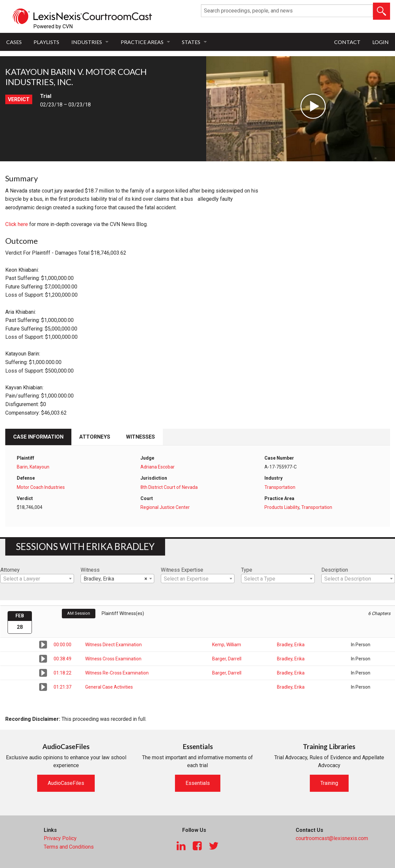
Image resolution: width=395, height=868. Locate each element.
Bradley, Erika (291, 645)
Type (247, 570)
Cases (14, 42)
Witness (90, 570)
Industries (87, 42)
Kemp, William (227, 645)
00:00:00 (62, 645)
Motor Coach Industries (41, 487)
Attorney (10, 570)
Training (329, 783)
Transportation (280, 487)
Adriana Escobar (158, 467)
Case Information (38, 437)
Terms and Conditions (69, 847)
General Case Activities (109, 687)
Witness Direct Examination (113, 645)
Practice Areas (142, 42)
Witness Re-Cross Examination (117, 673)
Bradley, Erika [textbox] (115, 579)
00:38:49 (62, 659)
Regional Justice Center (165, 507)
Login (381, 42)
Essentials (198, 783)
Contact (347, 42)
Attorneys (95, 437)
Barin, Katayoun (33, 467)
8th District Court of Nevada (169, 487)
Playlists (46, 42)
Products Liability (282, 507)
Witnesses (140, 437)
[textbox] (37, 579)
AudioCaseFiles (66, 783)
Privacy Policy (60, 838)
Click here (17, 224)
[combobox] (37, 579)
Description (335, 570)
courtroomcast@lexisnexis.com (332, 838)
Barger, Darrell (227, 659)
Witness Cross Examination (113, 659)
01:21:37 (62, 687)
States (191, 42)
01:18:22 (62, 673)
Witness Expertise (182, 570)
